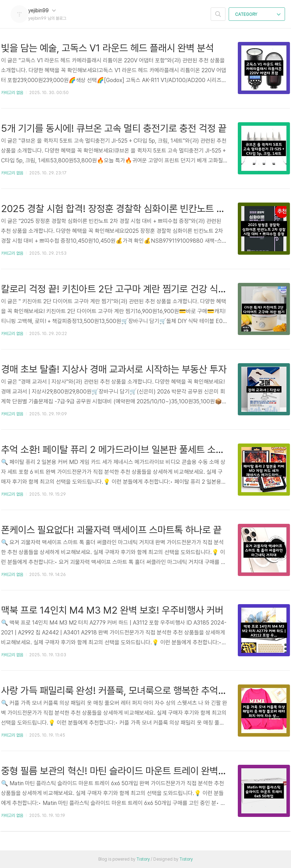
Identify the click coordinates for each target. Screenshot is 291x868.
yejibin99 (42, 11)
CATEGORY (258, 14)
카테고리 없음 (12, 93)
